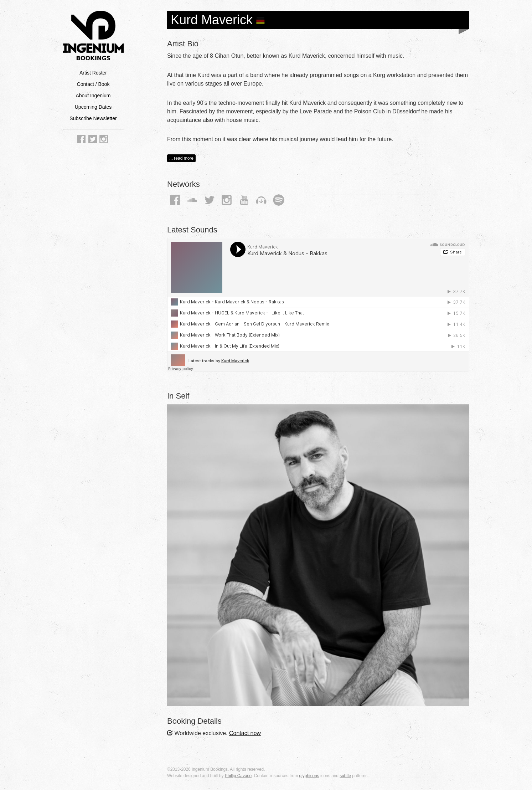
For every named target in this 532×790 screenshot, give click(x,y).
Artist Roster (93, 73)
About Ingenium (93, 96)
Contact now (245, 733)
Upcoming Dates (93, 107)
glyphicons (309, 776)
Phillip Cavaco (238, 776)
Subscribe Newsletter (93, 118)
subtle (345, 776)
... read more (181, 158)
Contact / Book (93, 84)
